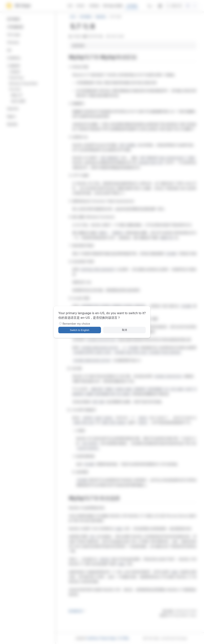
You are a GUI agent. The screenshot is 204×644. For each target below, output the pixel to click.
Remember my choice (76, 324)
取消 (124, 330)
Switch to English (80, 330)
